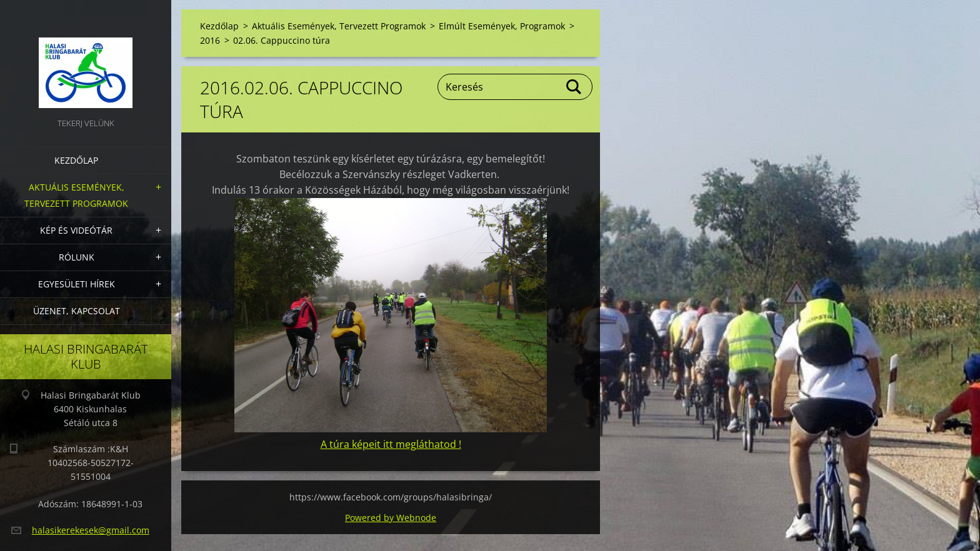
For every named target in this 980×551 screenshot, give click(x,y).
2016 (210, 40)
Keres (574, 87)
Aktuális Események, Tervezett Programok (76, 195)
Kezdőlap (76, 160)
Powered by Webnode (391, 518)
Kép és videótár (76, 230)
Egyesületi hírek (77, 284)
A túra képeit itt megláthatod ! (391, 444)
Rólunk (77, 257)
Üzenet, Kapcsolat (77, 311)
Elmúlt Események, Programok (502, 26)
